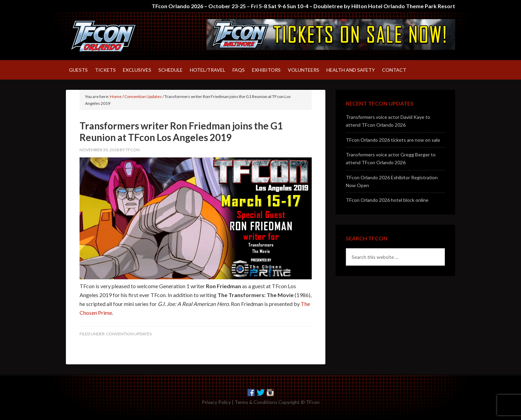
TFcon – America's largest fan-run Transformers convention (124, 36)
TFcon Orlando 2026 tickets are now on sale (393, 140)
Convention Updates (129, 334)
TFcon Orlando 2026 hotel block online (387, 200)
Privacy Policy (216, 402)
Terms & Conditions (256, 402)
